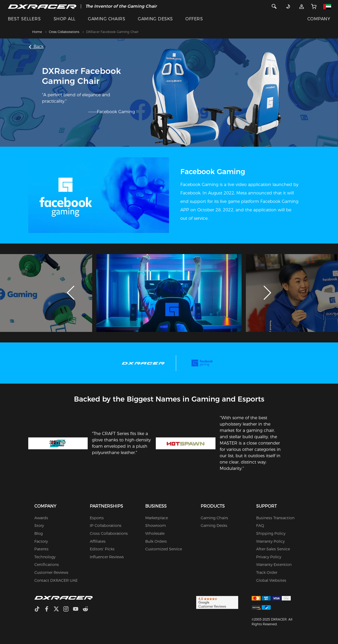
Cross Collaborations (64, 32)
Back (37, 47)
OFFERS (194, 19)
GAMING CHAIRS (107, 19)
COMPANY (319, 19)
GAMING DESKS (155, 19)
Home (37, 32)
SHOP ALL (65, 19)
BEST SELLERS (24, 19)
